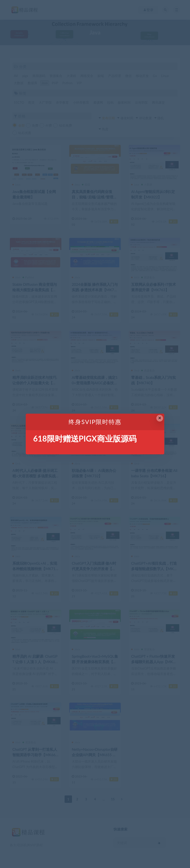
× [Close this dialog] (160, 418)
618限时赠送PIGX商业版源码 (85, 438)
